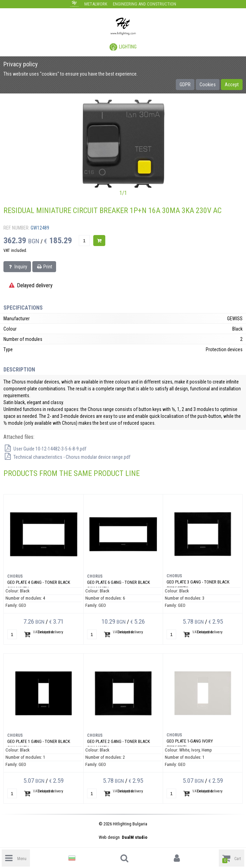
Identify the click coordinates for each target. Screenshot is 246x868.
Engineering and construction (145, 4)
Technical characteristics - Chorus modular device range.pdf (67, 457)
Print (44, 267)
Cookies (208, 85)
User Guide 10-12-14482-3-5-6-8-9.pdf (45, 449)
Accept (232, 85)
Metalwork (96, 4)
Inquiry (17, 267)
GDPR (185, 85)
